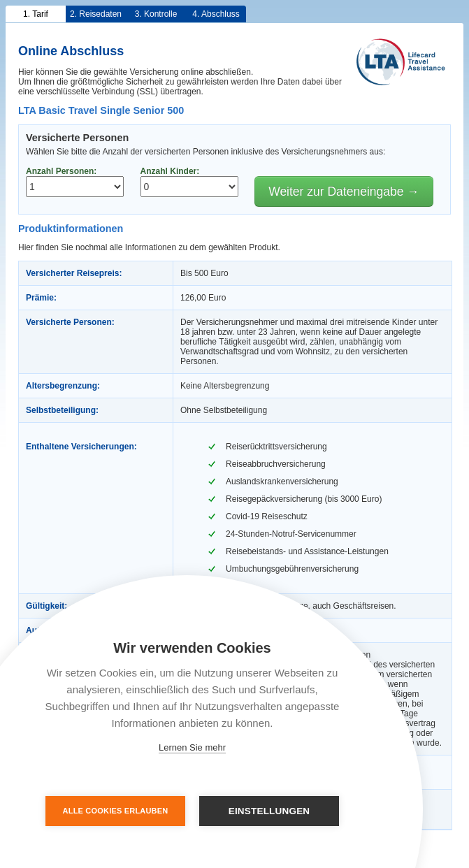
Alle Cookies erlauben (116, 811)
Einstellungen (269, 811)
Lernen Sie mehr (192, 747)
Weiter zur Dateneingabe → (344, 191)
